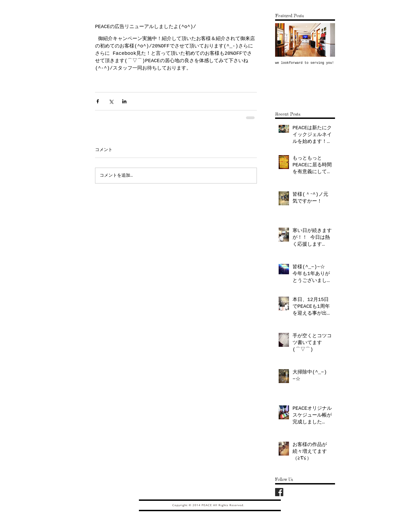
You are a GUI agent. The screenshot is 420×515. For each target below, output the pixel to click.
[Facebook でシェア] (98, 101)
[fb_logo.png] (279, 492)
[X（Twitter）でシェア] (111, 101)
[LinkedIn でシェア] (124, 101)
